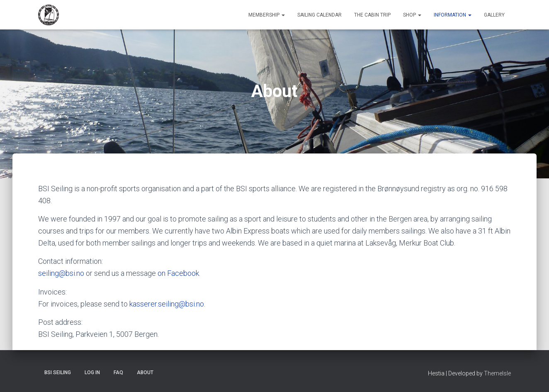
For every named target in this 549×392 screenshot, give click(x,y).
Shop (412, 15)
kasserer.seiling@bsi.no (167, 304)
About (145, 373)
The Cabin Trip (372, 15)
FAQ (118, 373)
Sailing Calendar (319, 15)
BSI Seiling (58, 373)
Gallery (494, 15)
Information (453, 15)
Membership (267, 15)
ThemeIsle (497, 373)
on (162, 273)
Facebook (183, 273)
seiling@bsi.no (61, 273)
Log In (92, 373)
